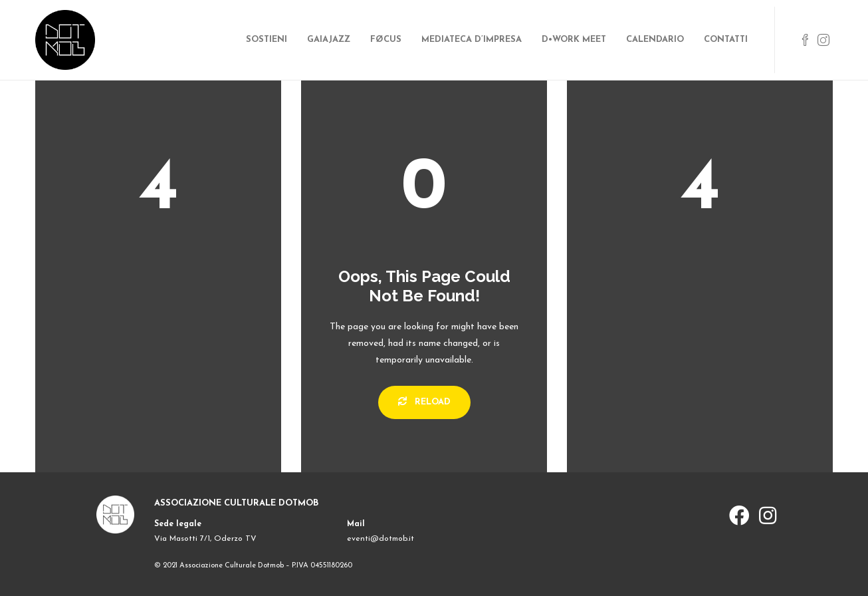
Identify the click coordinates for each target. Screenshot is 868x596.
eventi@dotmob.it (380, 539)
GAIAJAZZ (329, 40)
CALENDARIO (655, 40)
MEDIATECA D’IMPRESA (472, 40)
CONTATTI (726, 40)
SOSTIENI (267, 40)
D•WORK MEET (574, 40)
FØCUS (386, 40)
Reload (424, 402)
